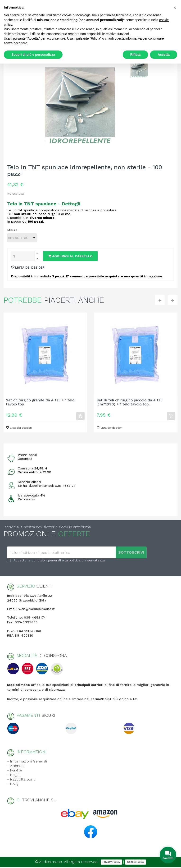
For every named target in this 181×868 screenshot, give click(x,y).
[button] (175, 8)
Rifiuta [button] (136, 55)
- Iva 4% (14, 771)
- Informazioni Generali (27, 762)
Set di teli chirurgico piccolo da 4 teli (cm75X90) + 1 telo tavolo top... (129, 402)
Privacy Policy (111, 863)
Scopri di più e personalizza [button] (33, 55)
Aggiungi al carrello (70, 256)
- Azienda (15, 767)
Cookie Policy (136, 863)
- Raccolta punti (21, 780)
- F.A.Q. (13, 785)
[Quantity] (23, 256)
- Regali (14, 776)
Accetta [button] (164, 55)
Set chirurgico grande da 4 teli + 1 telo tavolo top (40, 402)
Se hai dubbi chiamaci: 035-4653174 (47, 487)
